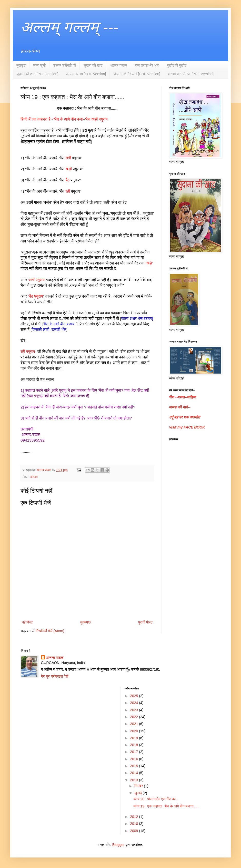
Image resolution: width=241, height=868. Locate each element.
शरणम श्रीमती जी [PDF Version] (191, 74)
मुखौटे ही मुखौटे (177, 65)
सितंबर (139, 786)
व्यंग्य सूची (39, 65)
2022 (134, 717)
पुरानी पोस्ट (145, 622)
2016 (134, 759)
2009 (134, 831)
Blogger (118, 845)
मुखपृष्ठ (21, 65)
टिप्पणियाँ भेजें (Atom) (50, 631)
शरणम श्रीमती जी (65, 65)
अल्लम (34, 477)
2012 (134, 817)
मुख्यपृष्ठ (86, 622)
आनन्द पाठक (55, 658)
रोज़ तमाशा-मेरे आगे (147, 65)
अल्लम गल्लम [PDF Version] (86, 74)
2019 (134, 738)
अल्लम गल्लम (119, 65)
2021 (134, 724)
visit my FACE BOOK (187, 427)
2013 (134, 780)
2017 (134, 752)
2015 (134, 766)
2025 (134, 696)
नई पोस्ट (27, 622)
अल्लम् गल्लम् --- (69, 27)
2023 (134, 710)
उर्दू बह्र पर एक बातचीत (185, 417)
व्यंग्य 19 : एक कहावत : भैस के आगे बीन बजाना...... (166, 806)
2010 (134, 824)
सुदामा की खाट (93, 65)
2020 (134, 731)
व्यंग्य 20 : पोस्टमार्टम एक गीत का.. (155, 799)
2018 (134, 745)
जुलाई (139, 793)
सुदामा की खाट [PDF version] (37, 74)
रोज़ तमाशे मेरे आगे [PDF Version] (137, 74)
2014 (134, 773)
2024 (134, 703)
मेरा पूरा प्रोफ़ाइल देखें (55, 676)
